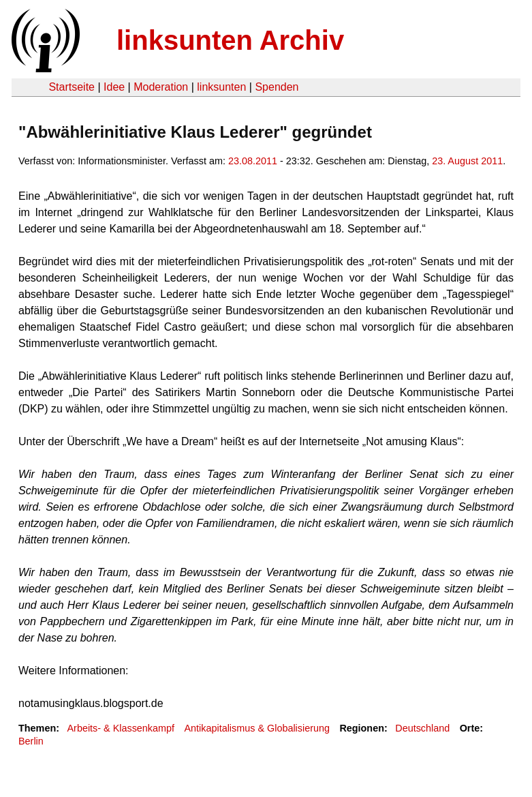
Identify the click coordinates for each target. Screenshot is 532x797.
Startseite (72, 87)
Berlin (31, 741)
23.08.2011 (253, 161)
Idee (114, 87)
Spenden (277, 87)
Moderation (161, 87)
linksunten (221, 87)
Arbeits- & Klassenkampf (121, 728)
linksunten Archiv (230, 40)
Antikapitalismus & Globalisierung (257, 728)
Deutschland (422, 728)
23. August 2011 (467, 161)
